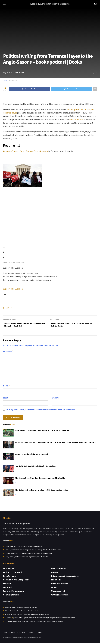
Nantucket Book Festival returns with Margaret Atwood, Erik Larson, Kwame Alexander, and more (55, 443)
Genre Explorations (12, 596)
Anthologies (9, 570)
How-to (55, 573)
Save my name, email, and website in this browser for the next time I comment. (41, 411)
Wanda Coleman (76, 119)
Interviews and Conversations (65, 577)
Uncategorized (58, 592)
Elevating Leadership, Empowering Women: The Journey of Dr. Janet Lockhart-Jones (33, 551)
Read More (8, 308)
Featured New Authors (13, 592)
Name (7, 387)
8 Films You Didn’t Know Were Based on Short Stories (22, 612)
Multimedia (20, 73)
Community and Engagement (16, 581)
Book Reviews (9, 577)
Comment (8, 352)
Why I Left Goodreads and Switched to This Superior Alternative (41, 491)
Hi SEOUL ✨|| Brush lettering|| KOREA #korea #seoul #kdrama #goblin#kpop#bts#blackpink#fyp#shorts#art (40, 619)
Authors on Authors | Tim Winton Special (31, 455)
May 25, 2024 (8, 73)
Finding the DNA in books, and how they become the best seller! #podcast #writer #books (34, 622)
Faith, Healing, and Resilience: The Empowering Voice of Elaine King (27, 558)
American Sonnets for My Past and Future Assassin (25, 151)
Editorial (7, 585)
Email (6, 399)
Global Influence (59, 570)
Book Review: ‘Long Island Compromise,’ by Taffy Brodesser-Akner (42, 431)
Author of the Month (13, 573)
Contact (40, 633)
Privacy (22, 633)
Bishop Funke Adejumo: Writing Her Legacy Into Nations (23, 547)
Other (54, 588)
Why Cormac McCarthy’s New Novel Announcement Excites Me (40, 479)
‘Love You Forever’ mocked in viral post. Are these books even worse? (27, 615)
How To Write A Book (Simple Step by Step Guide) (35, 467)
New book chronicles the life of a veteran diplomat (21, 608)
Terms (31, 633)
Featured (7, 588)
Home (5, 80)
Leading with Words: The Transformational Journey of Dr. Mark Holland (28, 554)
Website (56, 399)
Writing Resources (60, 596)
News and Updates (60, 585)
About (13, 633)
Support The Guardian (13, 289)
